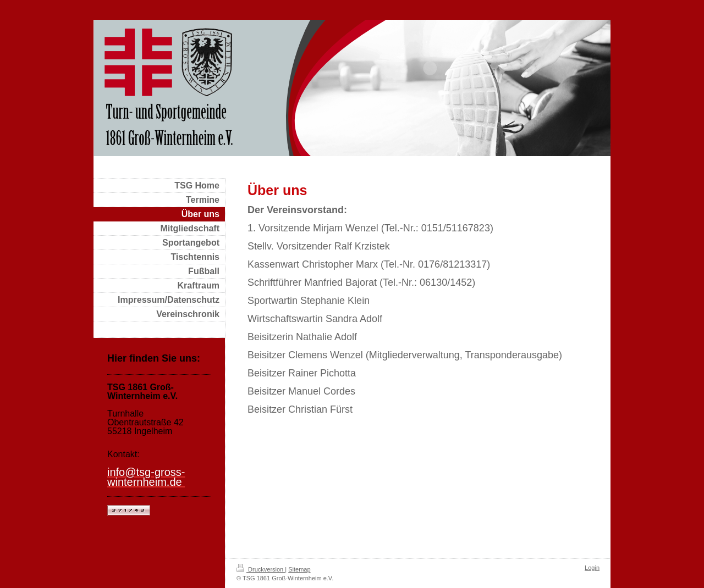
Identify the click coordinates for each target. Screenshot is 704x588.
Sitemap (299, 569)
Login (592, 568)
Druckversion (261, 569)
